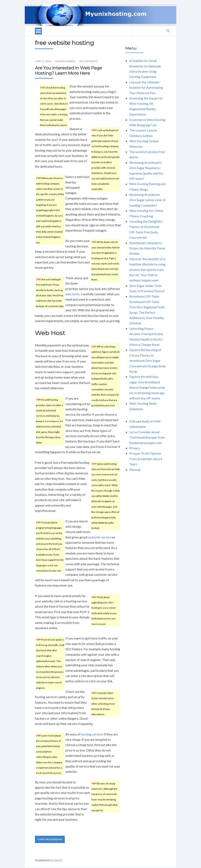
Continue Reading (50, 839)
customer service (99, 537)
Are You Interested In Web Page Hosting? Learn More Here (68, 71)
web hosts (72, 294)
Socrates (56, 860)
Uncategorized (65, 61)
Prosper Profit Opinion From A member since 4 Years (146, 459)
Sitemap (135, 470)
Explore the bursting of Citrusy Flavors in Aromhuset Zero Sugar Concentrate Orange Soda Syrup (147, 361)
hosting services (92, 734)
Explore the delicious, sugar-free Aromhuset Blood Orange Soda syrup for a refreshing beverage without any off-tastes (147, 387)
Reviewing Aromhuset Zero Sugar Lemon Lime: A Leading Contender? (147, 200)
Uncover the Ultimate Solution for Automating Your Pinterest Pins (146, 87)
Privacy (135, 448)
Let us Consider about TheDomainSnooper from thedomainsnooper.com (147, 437)
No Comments (89, 61)
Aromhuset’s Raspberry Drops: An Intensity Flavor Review (148, 248)
